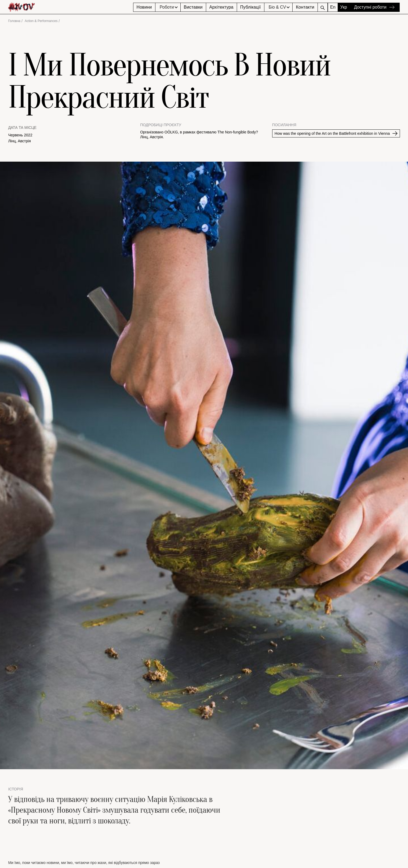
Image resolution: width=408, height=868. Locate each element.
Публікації (251, 7)
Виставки (193, 7)
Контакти (305, 7)
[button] (168, 7)
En (333, 7)
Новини (144, 7)
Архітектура (221, 7)
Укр (344, 7)
